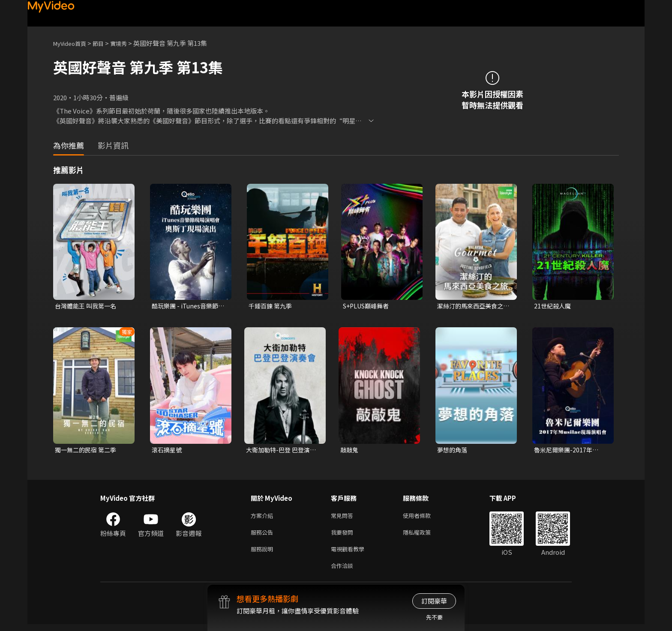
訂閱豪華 (434, 601)
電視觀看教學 (350, 554)
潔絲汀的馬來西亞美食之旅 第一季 (472, 306)
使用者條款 (424, 518)
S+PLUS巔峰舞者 (368, 306)
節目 (105, 43)
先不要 (434, 617)
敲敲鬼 (350, 451)
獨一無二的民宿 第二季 (88, 451)
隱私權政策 (424, 536)
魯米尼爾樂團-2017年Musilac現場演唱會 (565, 451)
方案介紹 (264, 518)
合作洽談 (344, 572)
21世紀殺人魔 (553, 306)
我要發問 (344, 536)
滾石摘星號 (168, 451)
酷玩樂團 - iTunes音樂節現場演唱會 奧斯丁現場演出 (188, 306)
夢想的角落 (453, 451)
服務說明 (264, 554)
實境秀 (127, 43)
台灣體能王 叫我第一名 (88, 306)
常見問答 (344, 518)
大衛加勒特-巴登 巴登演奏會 (283, 451)
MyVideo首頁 (73, 43)
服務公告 (264, 536)
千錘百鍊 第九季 (272, 306)
